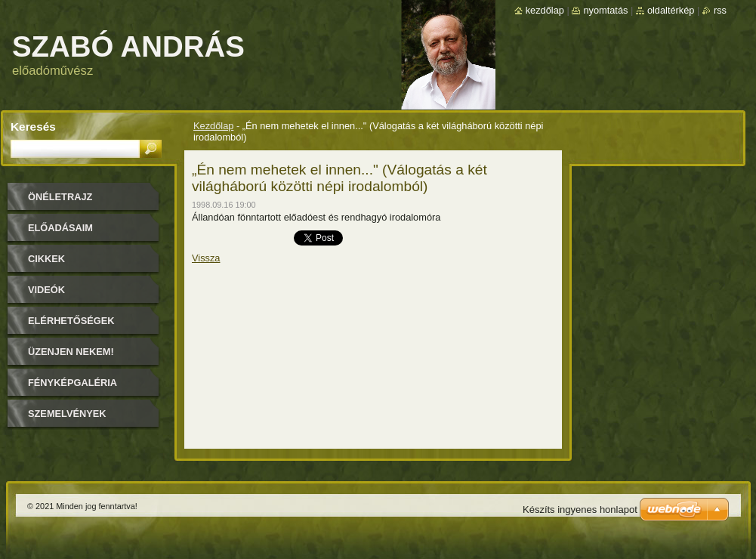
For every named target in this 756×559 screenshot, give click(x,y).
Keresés (33, 127)
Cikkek (46, 259)
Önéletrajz (60, 197)
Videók (46, 290)
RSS (720, 10)
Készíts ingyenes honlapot (580, 510)
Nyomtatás (605, 10)
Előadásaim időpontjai (60, 233)
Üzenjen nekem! (71, 352)
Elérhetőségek (71, 321)
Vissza (206, 258)
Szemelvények (67, 414)
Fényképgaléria (73, 383)
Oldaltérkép (671, 10)
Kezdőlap (213, 126)
